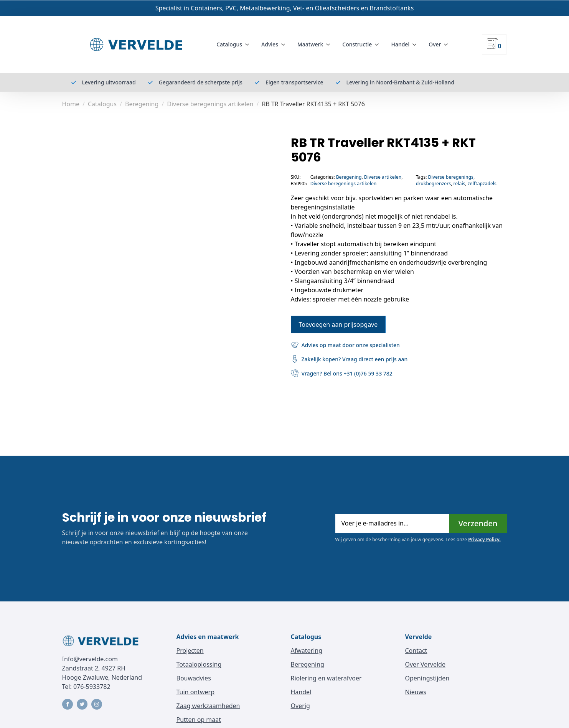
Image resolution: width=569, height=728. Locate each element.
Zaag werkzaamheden (208, 706)
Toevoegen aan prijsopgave (338, 324)
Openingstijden (427, 678)
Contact (416, 651)
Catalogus (229, 44)
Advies (270, 44)
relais (459, 184)
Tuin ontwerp (196, 692)
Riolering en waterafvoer (326, 678)
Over (435, 44)
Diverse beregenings (451, 177)
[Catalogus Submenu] (249, 44)
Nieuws (416, 692)
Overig (300, 706)
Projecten (190, 651)
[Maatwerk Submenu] (330, 44)
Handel (400, 44)
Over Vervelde (425, 664)
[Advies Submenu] (285, 44)
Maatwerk (310, 44)
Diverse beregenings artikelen (210, 104)
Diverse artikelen (383, 177)
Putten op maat (199, 720)
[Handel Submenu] (416, 44)
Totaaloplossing (199, 664)
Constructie (357, 44)
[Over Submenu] (447, 44)
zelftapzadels (482, 184)
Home (71, 104)
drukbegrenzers (433, 184)
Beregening (142, 104)
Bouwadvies (194, 678)
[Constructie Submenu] (378, 44)
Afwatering (307, 651)
